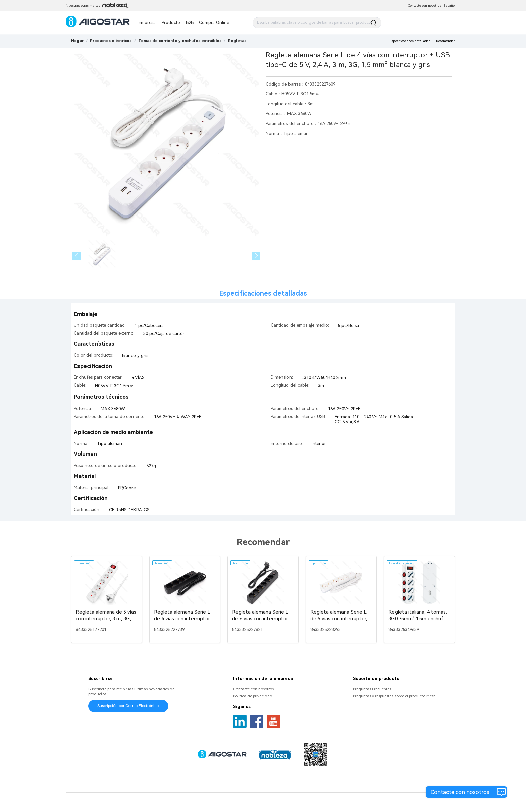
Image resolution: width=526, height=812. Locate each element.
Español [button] (452, 6)
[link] (111, 41)
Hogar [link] (77, 41)
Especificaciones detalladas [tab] (263, 294)
